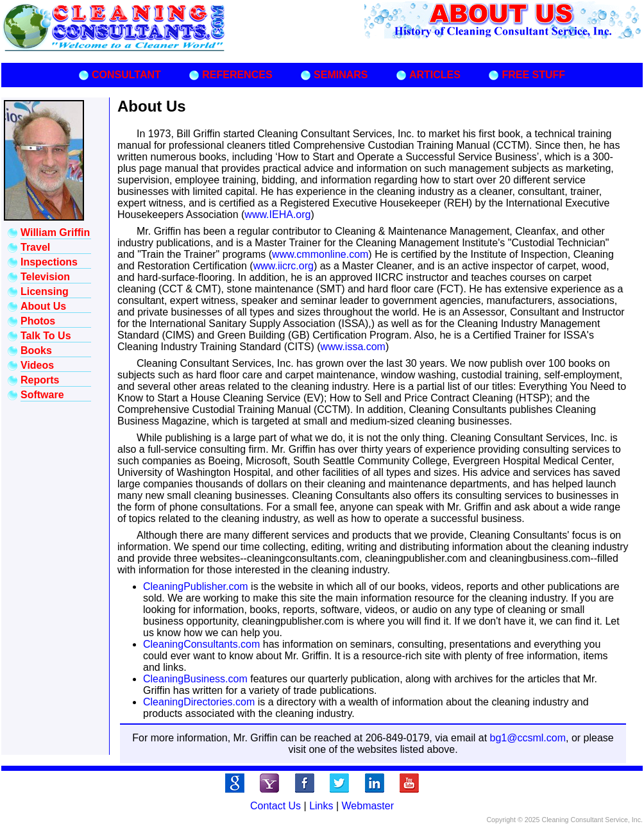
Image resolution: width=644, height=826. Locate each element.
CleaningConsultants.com (201, 644)
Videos (37, 365)
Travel (35, 247)
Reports (40, 380)
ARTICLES (435, 75)
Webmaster (368, 806)
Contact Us (275, 806)
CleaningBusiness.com (195, 679)
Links (321, 806)
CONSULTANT (126, 75)
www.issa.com (353, 347)
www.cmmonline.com (320, 254)
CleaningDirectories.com (199, 702)
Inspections (49, 262)
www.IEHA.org (277, 215)
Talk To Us (46, 336)
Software (42, 395)
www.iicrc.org (284, 266)
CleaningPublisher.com (196, 586)
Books (36, 350)
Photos (38, 321)
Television (45, 277)
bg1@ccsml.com (528, 738)
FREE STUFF (533, 75)
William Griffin (55, 232)
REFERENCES (237, 75)
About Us (43, 306)
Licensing (45, 291)
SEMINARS (341, 75)
